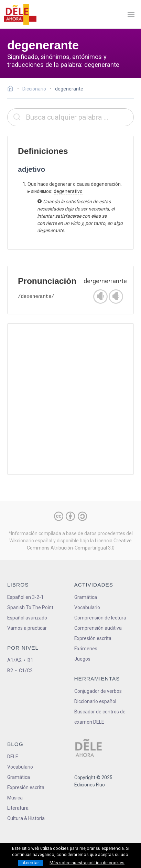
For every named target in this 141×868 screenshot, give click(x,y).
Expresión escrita (93, 638)
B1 (30, 660)
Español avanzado (27, 618)
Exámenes (86, 649)
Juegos (82, 659)
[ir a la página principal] (20, 14)
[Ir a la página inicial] (12, 89)
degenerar (61, 184)
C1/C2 (26, 671)
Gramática (86, 597)
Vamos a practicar (27, 628)
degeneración (106, 184)
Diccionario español (95, 701)
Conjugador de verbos (98, 691)
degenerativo (68, 191)
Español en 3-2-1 (25, 597)
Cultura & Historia (26, 818)
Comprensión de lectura (100, 618)
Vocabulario (87, 607)
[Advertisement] (70, 399)
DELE (13, 757)
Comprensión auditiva (98, 628)
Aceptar (31, 863)
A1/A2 (14, 660)
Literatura (18, 808)
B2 (10, 671)
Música (15, 798)
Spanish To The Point (30, 607)
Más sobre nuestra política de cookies (87, 863)
